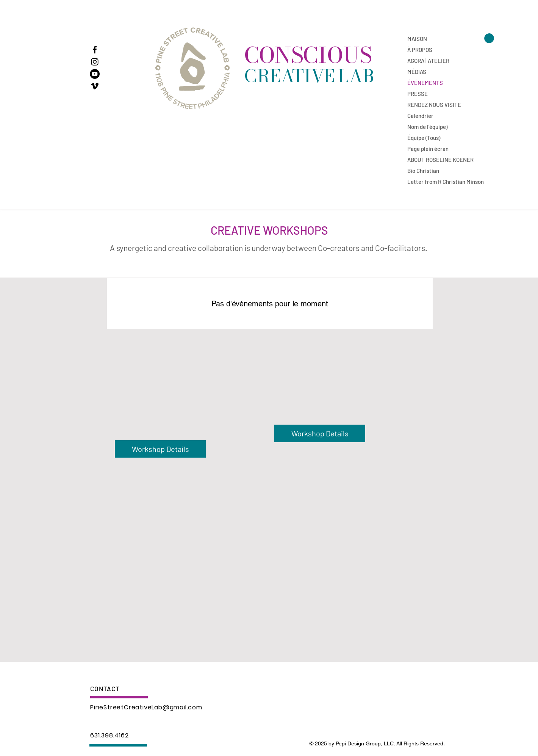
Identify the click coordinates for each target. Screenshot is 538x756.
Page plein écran (428, 149)
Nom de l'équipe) (427, 127)
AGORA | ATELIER (428, 61)
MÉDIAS (417, 72)
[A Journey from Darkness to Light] (95, 74)
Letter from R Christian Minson (434, 182)
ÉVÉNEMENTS (425, 83)
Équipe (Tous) (424, 138)
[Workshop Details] (320, 433)
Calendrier (420, 116)
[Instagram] (95, 62)
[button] (489, 38)
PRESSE (418, 94)
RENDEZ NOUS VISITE (434, 105)
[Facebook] (95, 50)
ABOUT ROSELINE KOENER (434, 160)
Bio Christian (423, 171)
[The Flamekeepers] (95, 86)
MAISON (417, 39)
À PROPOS (420, 50)
